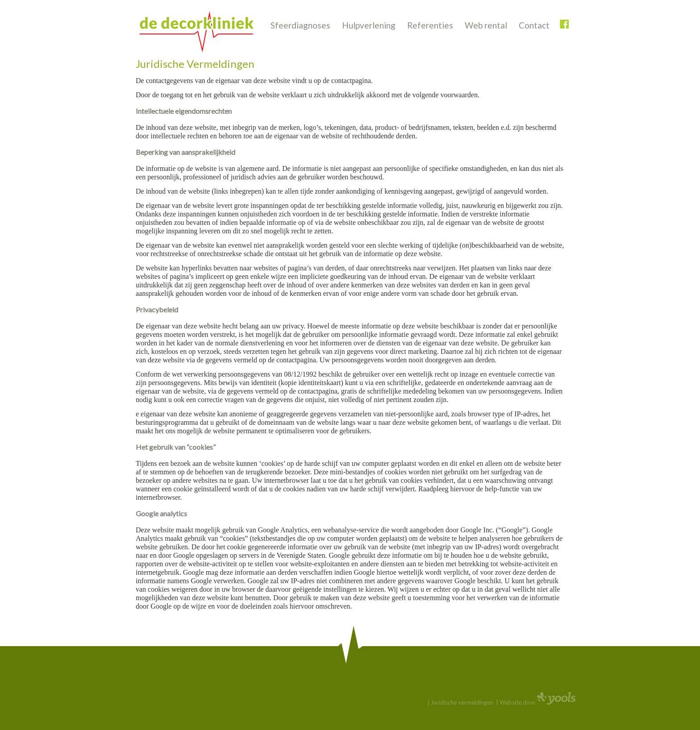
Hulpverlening (369, 25)
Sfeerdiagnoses (300, 25)
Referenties (430, 25)
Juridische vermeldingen (462, 702)
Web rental (486, 25)
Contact (534, 25)
